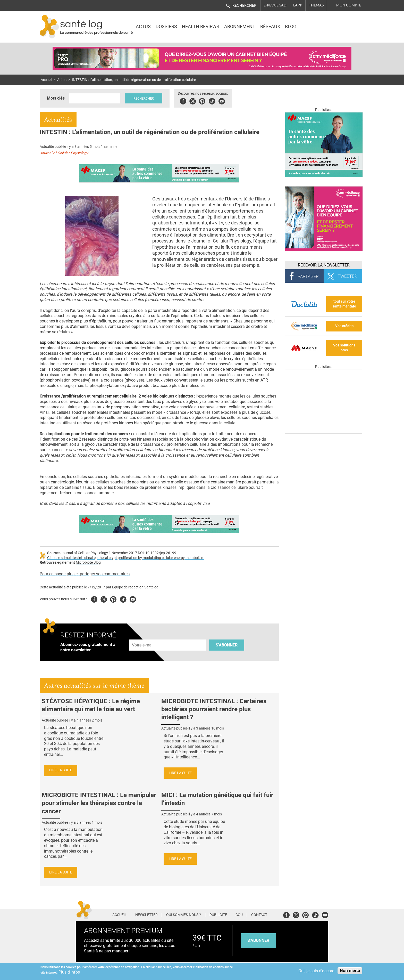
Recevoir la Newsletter (324, 265)
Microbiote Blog (88, 562)
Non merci (350, 971)
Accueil (46, 80)
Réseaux (270, 27)
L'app (298, 5)
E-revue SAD (275, 5)
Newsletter (146, 915)
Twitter (193, 100)
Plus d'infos (69, 972)
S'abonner (227, 645)
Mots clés (56, 98)
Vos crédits (344, 326)
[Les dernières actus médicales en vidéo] (324, 432)
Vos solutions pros (344, 348)
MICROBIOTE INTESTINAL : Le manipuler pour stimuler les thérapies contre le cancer (99, 803)
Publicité (218, 915)
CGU (239, 915)
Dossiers (166, 27)
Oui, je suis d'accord (316, 971)
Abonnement (240, 27)
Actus (143, 27)
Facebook (184, 100)
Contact (259, 915)
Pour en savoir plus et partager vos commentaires (85, 574)
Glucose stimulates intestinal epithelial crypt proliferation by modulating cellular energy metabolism (126, 558)
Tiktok (212, 100)
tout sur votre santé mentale (344, 304)
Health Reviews (201, 27)
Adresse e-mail (143, 637)
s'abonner (258, 940)
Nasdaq (319, 23)
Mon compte (349, 5)
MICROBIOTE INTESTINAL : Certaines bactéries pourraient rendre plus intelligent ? (214, 709)
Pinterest (203, 100)
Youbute (222, 100)
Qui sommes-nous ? (184, 915)
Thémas (316, 5)
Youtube (133, 599)
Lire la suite (61, 770)
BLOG (291, 27)
